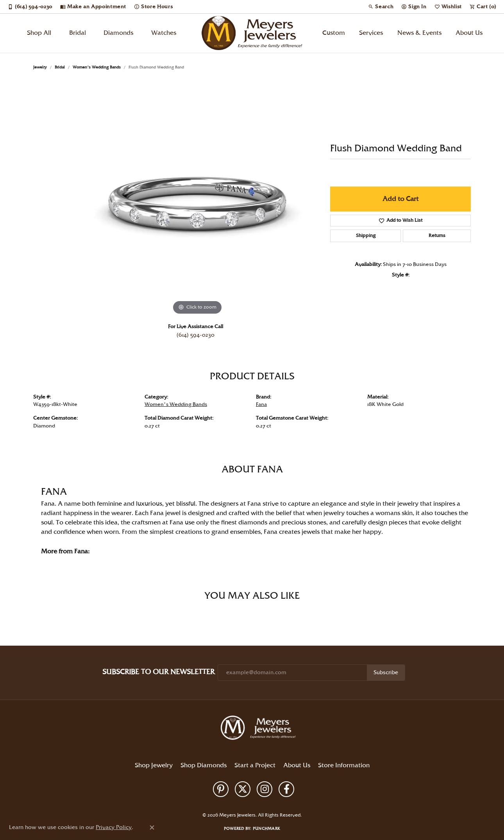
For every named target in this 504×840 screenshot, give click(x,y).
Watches (164, 33)
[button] (381, 7)
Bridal (78, 33)
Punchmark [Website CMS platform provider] (266, 829)
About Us (469, 33)
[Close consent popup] (152, 827)
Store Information (344, 766)
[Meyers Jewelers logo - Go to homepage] (252, 33)
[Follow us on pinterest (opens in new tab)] (221, 789)
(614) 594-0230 (196, 335)
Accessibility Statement (307, 802)
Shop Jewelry (154, 766)
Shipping (366, 236)
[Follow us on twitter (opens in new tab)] (243, 789)
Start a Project (255, 766)
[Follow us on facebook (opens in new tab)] (286, 789)
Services (371, 33)
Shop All (39, 33)
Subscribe (386, 673)
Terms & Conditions (259, 802)
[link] (30, 7)
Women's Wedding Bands (97, 67)
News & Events (419, 33)
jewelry (40, 67)
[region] (197, 199)
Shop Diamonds (204, 766)
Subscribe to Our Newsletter (158, 672)
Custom (334, 33)
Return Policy (188, 802)
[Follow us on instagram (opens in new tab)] (265, 789)
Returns (437, 236)
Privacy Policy (220, 802)
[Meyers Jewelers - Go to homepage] (260, 729)
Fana (261, 404)
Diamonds (118, 33)
